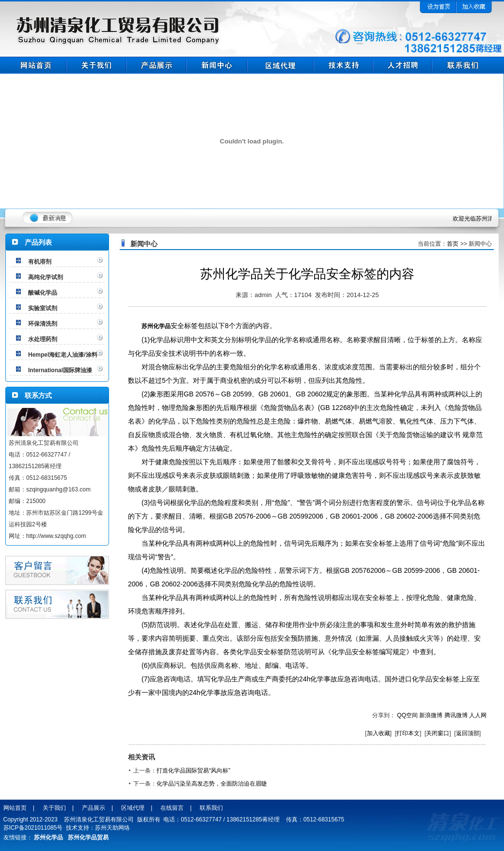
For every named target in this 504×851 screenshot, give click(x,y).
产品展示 (94, 808)
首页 (453, 244)
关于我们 (54, 808)
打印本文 (408, 733)
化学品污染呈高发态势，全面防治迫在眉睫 (212, 784)
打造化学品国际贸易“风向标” (193, 771)
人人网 (478, 715)
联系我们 (211, 808)
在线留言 (172, 808)
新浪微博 (431, 715)
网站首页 (15, 808)
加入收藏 (378, 733)
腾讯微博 (456, 715)
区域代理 (133, 808)
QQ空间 (407, 715)
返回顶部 (468, 733)
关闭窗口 (438, 733)
